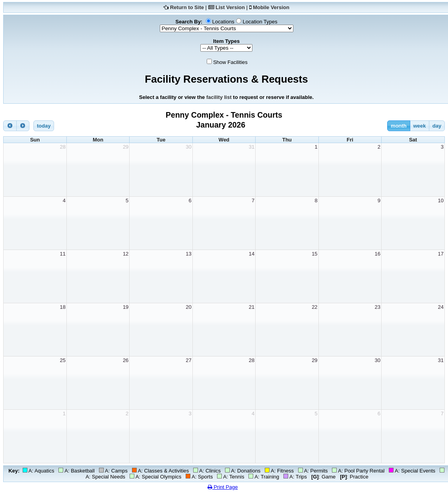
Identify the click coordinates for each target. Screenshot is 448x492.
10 (441, 200)
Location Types (260, 22)
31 (252, 147)
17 (441, 254)
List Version (230, 7)
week (419, 126)
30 (188, 147)
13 (188, 254)
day (437, 126)
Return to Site (187, 7)
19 (126, 307)
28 (62, 147)
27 (188, 360)
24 (441, 307)
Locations (223, 22)
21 (252, 307)
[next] (23, 126)
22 (314, 307)
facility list (219, 97)
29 (126, 147)
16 (378, 254)
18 (62, 307)
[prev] (10, 126)
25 (62, 360)
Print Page (223, 487)
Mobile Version (271, 7)
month (399, 126)
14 (252, 254)
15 (314, 254)
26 (126, 360)
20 (188, 307)
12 (126, 254)
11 (62, 254)
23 (378, 307)
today (44, 126)
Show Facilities (230, 62)
